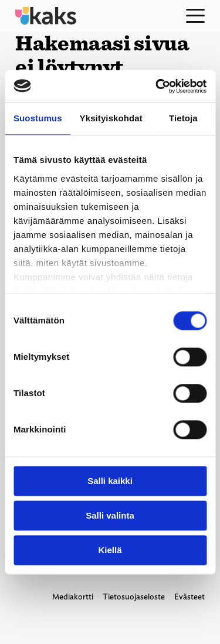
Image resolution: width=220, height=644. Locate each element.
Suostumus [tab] (38, 118)
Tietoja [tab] (183, 118)
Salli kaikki (110, 481)
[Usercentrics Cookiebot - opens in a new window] (157, 86)
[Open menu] (195, 16)
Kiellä (110, 550)
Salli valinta (110, 515)
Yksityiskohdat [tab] (111, 118)
